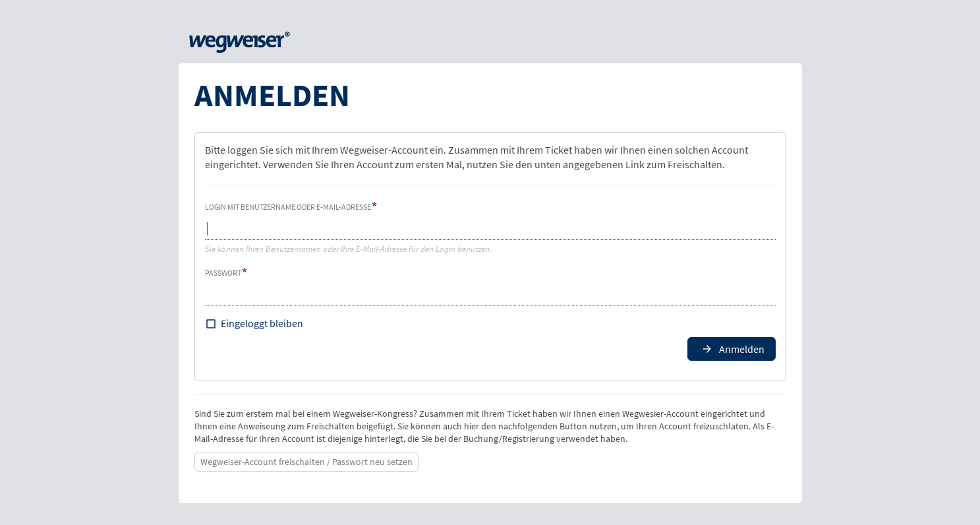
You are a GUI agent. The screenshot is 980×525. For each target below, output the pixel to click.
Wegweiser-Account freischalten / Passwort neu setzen (306, 462)
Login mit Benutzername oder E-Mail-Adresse (288, 207)
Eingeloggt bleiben (262, 323)
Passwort (223, 273)
